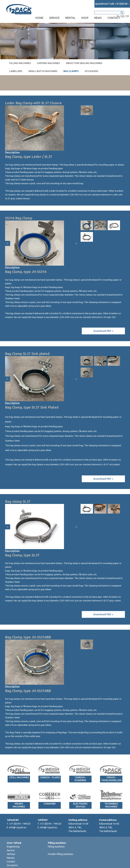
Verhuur (11, 854)
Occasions (91, 71)
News (98, 18)
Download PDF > (103, 331)
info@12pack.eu (18, 827)
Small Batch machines (43, 71)
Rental (70, 18)
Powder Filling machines (61, 854)
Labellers (16, 71)
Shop (85, 18)
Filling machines (20, 63)
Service (54, 18)
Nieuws (11, 858)
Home (39, 18)
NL (118, 16)
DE (128, 16)
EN (123, 16)
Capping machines (48, 63)
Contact (114, 18)
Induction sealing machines (84, 63)
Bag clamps (71, 71)
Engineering (13, 847)
